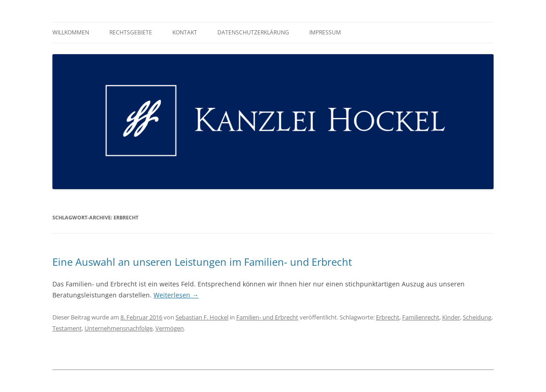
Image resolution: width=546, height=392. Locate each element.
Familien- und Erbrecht (267, 317)
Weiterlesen (176, 295)
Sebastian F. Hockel (202, 317)
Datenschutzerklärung (253, 32)
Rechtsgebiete (131, 32)
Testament (67, 328)
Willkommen (71, 32)
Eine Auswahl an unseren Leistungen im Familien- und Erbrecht (202, 262)
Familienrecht (421, 317)
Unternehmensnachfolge (119, 328)
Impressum (325, 32)
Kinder (451, 317)
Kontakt (185, 32)
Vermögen (170, 328)
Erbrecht (388, 317)
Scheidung (477, 317)
